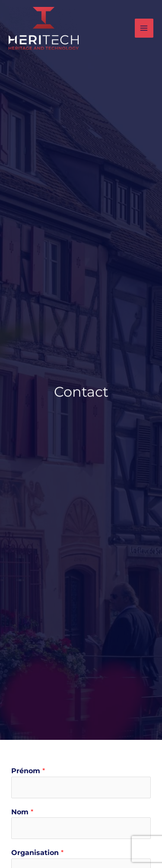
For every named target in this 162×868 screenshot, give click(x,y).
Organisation (37, 853)
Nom (22, 812)
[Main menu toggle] (144, 28)
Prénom (28, 771)
